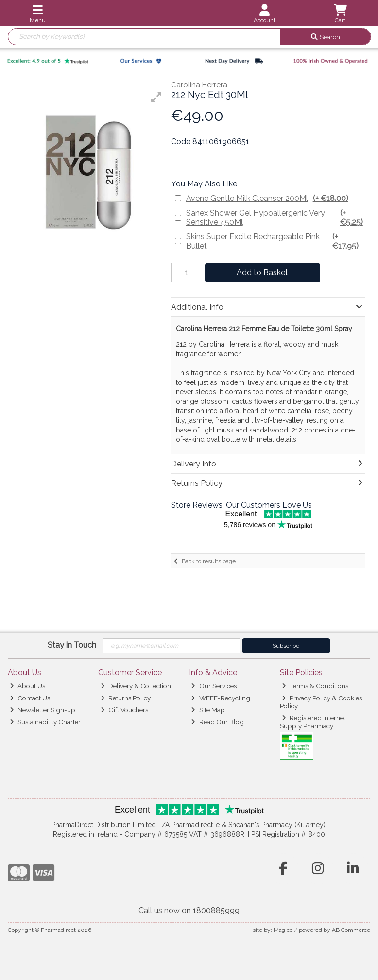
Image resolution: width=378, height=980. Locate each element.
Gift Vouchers (124, 710)
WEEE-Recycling (220, 698)
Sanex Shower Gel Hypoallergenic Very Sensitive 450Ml (275, 217)
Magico (283, 930)
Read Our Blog (217, 722)
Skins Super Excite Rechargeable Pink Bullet (275, 241)
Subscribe (286, 646)
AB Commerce (351, 930)
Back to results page (209, 561)
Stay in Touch (72, 645)
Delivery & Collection (136, 686)
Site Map (208, 710)
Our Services (214, 686)
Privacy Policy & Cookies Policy (321, 702)
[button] (156, 97)
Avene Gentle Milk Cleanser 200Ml (267, 198)
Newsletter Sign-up (43, 710)
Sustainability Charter (45, 722)
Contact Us (30, 698)
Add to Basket (262, 273)
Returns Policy (126, 698)
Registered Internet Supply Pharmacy (313, 722)
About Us (27, 686)
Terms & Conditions (315, 686)
